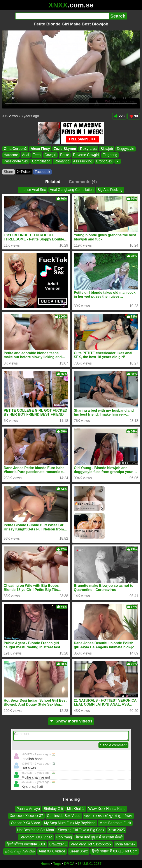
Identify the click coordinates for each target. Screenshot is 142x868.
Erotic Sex (104, 161)
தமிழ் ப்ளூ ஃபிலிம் (20, 851)
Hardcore (11, 155)
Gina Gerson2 (15, 149)
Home (45, 864)
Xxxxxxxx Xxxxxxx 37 (26, 816)
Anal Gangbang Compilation (72, 190)
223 (119, 116)
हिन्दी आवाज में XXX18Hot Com (115, 851)
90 (134, 116)
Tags (57, 864)
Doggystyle (125, 149)
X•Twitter (24, 172)
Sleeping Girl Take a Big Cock (81, 830)
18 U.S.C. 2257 (90, 864)
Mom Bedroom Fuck (115, 823)
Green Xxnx (79, 851)
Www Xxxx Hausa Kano (107, 809)
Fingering (110, 155)
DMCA (69, 864)
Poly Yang (64, 837)
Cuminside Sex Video (64, 816)
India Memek (125, 844)
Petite (65, 155)
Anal (26, 155)
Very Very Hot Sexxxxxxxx (91, 844)
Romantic (62, 161)
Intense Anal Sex (33, 190)
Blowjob (107, 149)
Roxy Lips (88, 149)
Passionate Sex (16, 161)
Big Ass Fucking (110, 190)
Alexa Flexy (40, 149)
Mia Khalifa (76, 809)
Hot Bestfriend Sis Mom (36, 830)
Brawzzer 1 (58, 844)
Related (53, 182)
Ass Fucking (83, 161)
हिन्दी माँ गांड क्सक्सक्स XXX (26, 844)
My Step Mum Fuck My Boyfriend (70, 823)
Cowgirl (50, 155)
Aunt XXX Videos (52, 851)
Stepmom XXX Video (36, 837)
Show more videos (71, 721)
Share (8, 172)
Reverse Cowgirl (86, 155)
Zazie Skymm (65, 149)
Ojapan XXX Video (25, 823)
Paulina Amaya (28, 809)
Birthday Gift (53, 809)
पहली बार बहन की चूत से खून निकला (108, 816)
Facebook (42, 172)
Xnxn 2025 (117, 830)
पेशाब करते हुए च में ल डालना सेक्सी (99, 837)
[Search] (62, 16)
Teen (37, 155)
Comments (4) (83, 182)
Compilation (41, 161)
